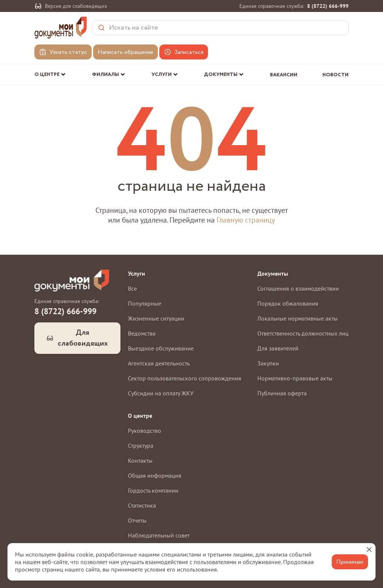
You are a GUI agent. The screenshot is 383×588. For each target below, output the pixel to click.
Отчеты (137, 520)
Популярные (145, 303)
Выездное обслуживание (161, 348)
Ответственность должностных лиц (303, 333)
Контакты (140, 460)
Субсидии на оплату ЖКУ (161, 393)
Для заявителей (278, 348)
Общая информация (155, 475)
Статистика (142, 505)
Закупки (268, 363)
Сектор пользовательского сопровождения (185, 378)
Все (132, 288)
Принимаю (350, 562)
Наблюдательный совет (159, 535)
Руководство (145, 431)
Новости (335, 75)
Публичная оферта (282, 393)
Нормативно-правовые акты (295, 378)
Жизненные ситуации (156, 318)
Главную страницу (246, 220)
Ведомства (142, 333)
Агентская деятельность (159, 363)
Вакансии (284, 75)
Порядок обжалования (288, 303)
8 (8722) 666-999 (328, 6)
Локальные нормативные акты (298, 318)
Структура (141, 445)
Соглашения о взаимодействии (298, 288)
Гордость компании (153, 490)
